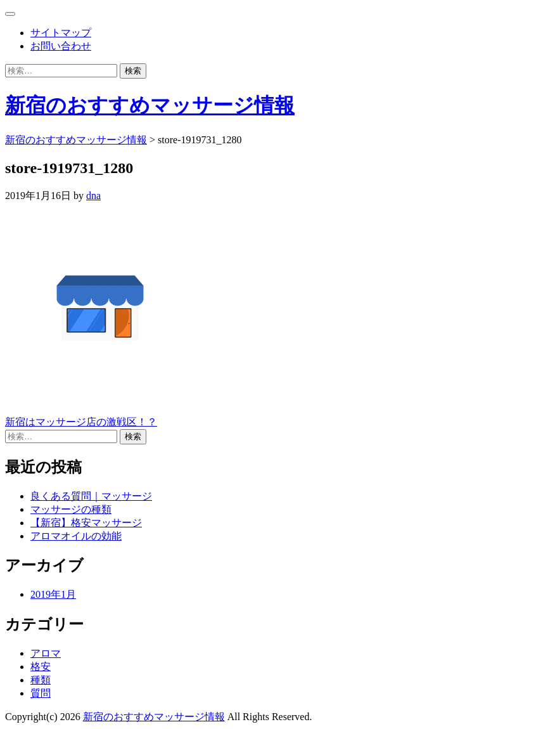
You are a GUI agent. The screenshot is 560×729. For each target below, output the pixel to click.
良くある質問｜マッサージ (91, 496)
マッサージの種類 (71, 509)
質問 (41, 693)
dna (93, 196)
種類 (41, 680)
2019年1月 (53, 594)
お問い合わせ (61, 46)
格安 (41, 667)
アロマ (46, 653)
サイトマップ (61, 33)
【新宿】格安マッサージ (86, 523)
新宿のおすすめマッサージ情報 (150, 105)
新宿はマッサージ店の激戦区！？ (81, 422)
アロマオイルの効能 (76, 536)
